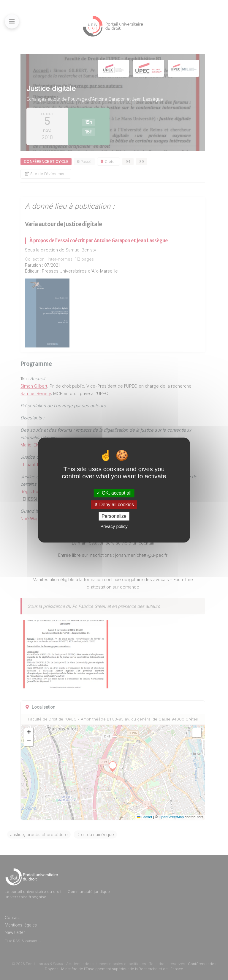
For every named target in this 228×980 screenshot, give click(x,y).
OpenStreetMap (171, 817)
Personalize (114, 516)
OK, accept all (114, 493)
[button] (29, 733)
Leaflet (144, 817)
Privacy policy (114, 526)
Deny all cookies (114, 505)
